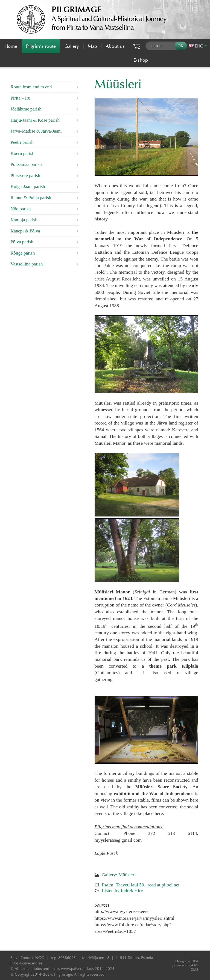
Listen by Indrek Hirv (122, 891)
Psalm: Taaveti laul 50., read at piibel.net (141, 885)
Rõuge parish (23, 253)
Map (92, 46)
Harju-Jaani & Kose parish (35, 120)
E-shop (141, 60)
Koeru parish (22, 153)
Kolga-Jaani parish (28, 186)
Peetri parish (22, 142)
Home (11, 46)
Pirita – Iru (20, 98)
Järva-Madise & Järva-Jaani (36, 131)
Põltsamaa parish (26, 164)
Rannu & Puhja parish (31, 198)
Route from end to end (31, 87)
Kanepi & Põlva (25, 231)
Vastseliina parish (27, 264)
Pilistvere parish (25, 176)
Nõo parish (21, 209)
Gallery (72, 46)
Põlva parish (22, 242)
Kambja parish (24, 220)
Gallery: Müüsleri (119, 875)
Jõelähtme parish (26, 109)
